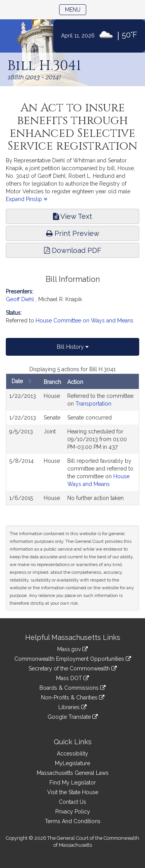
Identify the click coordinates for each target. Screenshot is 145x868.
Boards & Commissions (72, 688)
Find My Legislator (73, 783)
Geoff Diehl (20, 299)
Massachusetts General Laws (73, 773)
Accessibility (72, 754)
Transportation (93, 404)
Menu (76, 9)
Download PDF (73, 250)
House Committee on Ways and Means (84, 321)
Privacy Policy (73, 812)
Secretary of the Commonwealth (73, 668)
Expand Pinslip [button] (26, 199)
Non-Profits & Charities (73, 697)
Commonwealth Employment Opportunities (73, 659)
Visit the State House (73, 792)
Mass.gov (72, 649)
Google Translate (73, 717)
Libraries (72, 707)
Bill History (73, 347)
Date (23, 381)
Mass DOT (72, 678)
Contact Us (72, 802)
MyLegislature (72, 763)
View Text (72, 216)
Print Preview (73, 233)
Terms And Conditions (73, 821)
